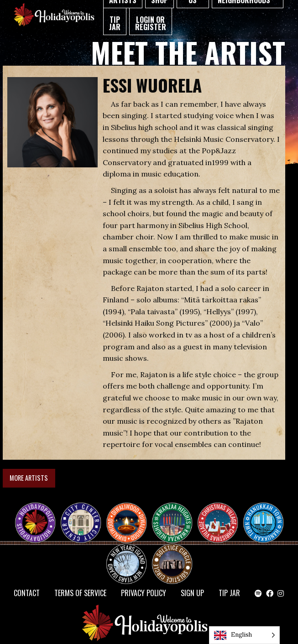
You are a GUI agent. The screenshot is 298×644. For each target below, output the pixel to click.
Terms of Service (80, 593)
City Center (80, 514)
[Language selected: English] (244, 635)
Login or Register (151, 23)
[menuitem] (115, 22)
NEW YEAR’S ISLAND (127, 559)
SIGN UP (192, 593)
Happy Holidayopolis (39, 514)
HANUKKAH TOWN (267, 514)
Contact (27, 593)
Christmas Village (221, 514)
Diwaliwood (130, 511)
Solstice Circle (173, 556)
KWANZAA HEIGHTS (176, 514)
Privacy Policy (144, 593)
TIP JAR (115, 23)
